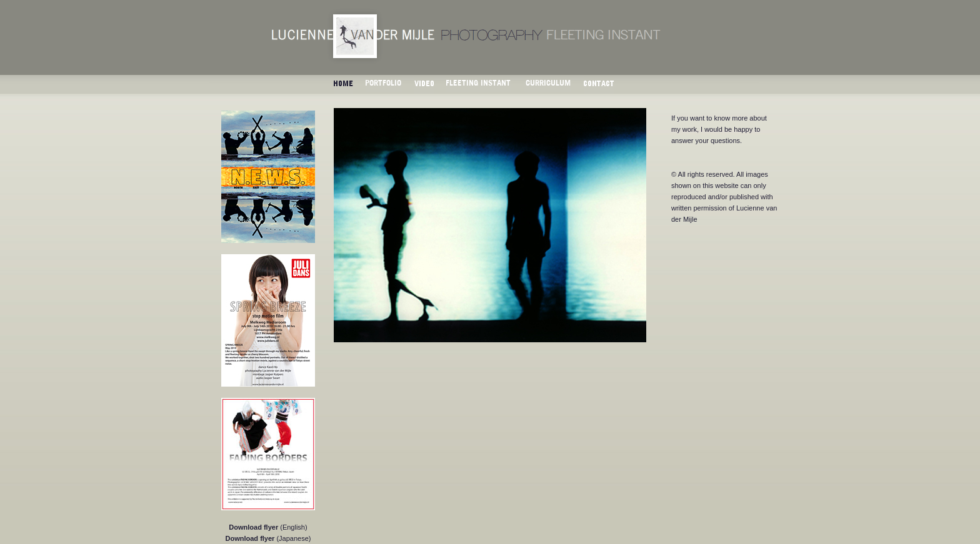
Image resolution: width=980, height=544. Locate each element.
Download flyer (253, 527)
